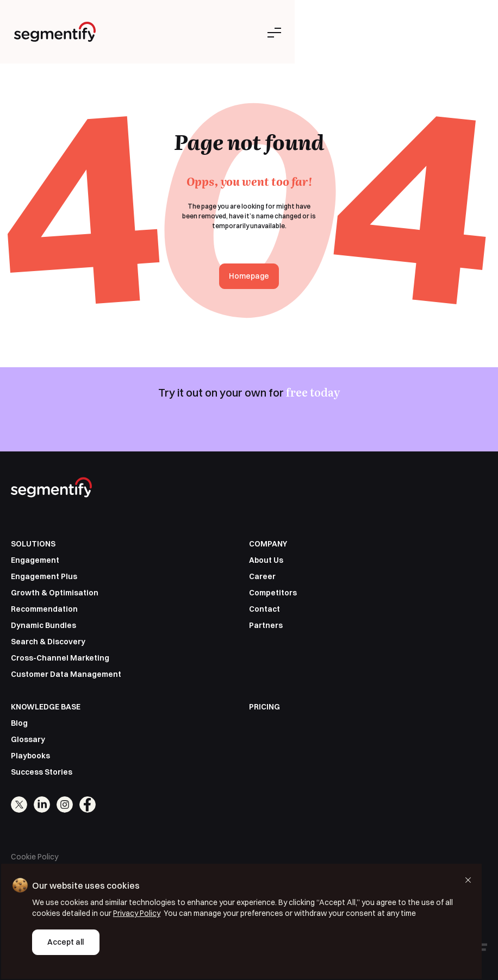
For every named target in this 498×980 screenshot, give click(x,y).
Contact (264, 609)
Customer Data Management (66, 674)
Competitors (273, 593)
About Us (266, 560)
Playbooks (30, 756)
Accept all (65, 943)
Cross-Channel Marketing (60, 658)
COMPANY (268, 544)
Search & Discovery (48, 642)
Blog (19, 723)
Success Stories (42, 772)
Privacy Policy (106, 914)
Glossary (28, 739)
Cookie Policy (35, 857)
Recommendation (44, 609)
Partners (266, 625)
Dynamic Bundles (43, 625)
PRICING (264, 707)
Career (262, 576)
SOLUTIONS (33, 544)
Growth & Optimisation (55, 593)
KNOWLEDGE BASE (46, 707)
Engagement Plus (44, 576)
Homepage (249, 276)
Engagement (35, 560)
